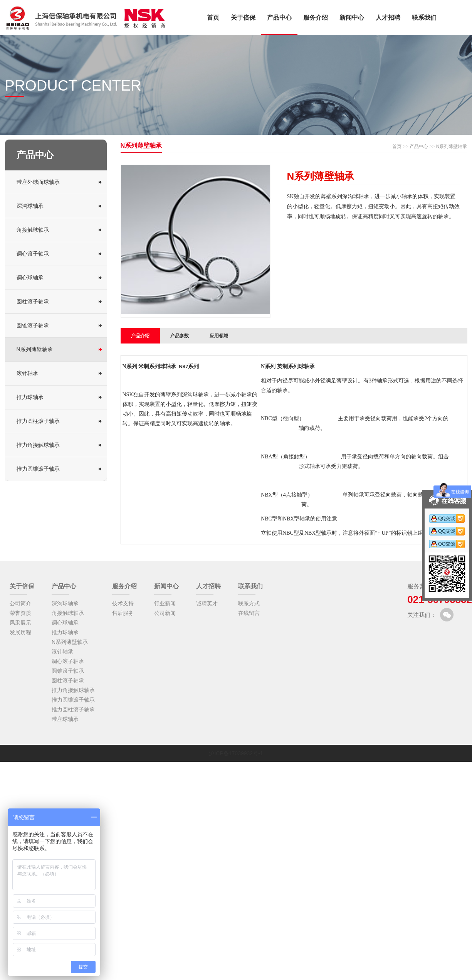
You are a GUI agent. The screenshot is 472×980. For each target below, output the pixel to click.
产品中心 (279, 18)
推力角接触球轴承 (38, 445)
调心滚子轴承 (33, 254)
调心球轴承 (30, 278)
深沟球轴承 (30, 206)
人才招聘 (388, 18)
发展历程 (20, 632)
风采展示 (20, 623)
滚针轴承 (27, 373)
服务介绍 (316, 18)
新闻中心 (352, 18)
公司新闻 (165, 613)
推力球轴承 (30, 397)
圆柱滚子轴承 (33, 301)
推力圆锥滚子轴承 (38, 469)
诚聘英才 (207, 603)
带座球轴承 (65, 719)
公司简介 (20, 603)
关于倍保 (243, 18)
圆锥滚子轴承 (33, 325)
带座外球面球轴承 (38, 182)
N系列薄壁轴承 (35, 349)
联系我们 (424, 18)
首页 (213, 18)
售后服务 (123, 613)
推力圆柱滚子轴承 (38, 421)
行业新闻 (165, 603)
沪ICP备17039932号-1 (236, 753)
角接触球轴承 (33, 230)
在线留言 (249, 613)
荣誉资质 (20, 613)
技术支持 (123, 603)
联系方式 (249, 603)
